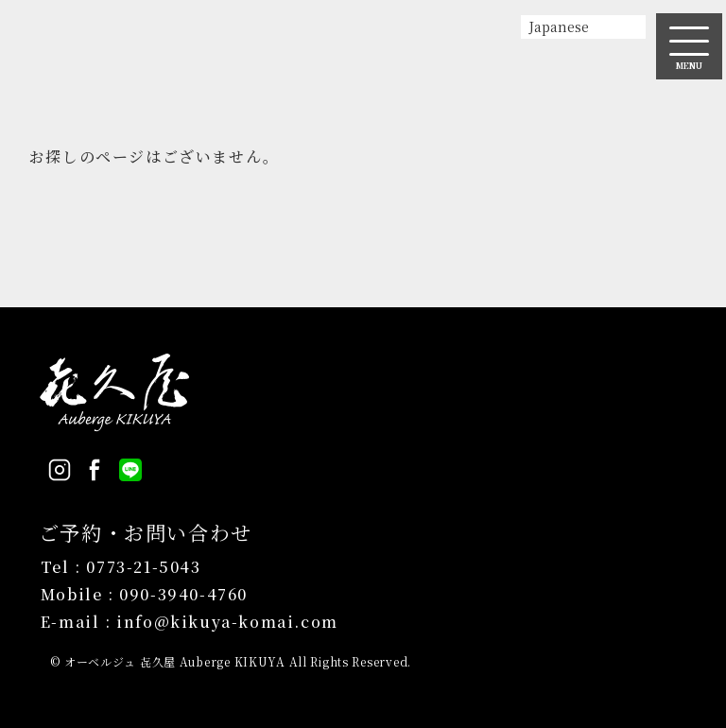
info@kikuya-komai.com (227, 622)
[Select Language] (583, 27)
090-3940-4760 (183, 594)
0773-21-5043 (143, 567)
